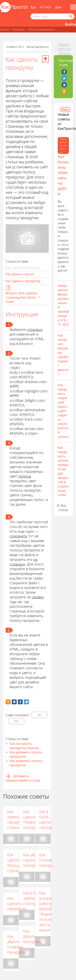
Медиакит (64, 44)
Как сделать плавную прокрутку (33, 819)
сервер (38, 597)
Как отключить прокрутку (50, 860)
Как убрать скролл (20, 274)
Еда (33, 7)
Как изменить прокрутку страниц (16, 819)
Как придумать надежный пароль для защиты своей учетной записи (63, 411)
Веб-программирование (42, 29)
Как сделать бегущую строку (15, 863)
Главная (5, 29)
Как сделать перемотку (17, 903)
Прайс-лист (64, 48)
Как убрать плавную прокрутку (16, 944)
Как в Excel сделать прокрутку (49, 819)
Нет (16, 721)
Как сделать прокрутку (23, 281)
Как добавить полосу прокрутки (26, 754)
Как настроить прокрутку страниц (24, 746)
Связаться (64, 53)
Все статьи (63, 508)
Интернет (19, 29)
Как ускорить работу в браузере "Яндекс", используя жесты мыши (49, 912)
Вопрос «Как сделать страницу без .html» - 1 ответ (23, 297)
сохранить (18, 536)
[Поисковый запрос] (52, 16)
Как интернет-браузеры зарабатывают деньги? (63, 355)
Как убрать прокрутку (33, 936)
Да (39, 715)
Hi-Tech (45, 7)
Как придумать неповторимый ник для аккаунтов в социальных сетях (63, 471)
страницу (35, 329)
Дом (58, 7)
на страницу (24, 562)
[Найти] (71, 16)
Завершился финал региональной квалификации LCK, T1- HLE (63, 305)
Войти (71, 24)
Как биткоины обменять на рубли (63, 175)
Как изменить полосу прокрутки (26, 763)
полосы (25, 476)
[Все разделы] (73, 7)
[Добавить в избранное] (45, 59)
